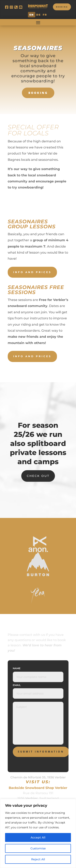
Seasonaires (38, 48)
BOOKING (38, 93)
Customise (38, 848)
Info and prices (32, 272)
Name (17, 668)
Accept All (38, 837)
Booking (62, 7)
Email (17, 685)
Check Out (38, 476)
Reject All (38, 859)
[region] (38, 833)
